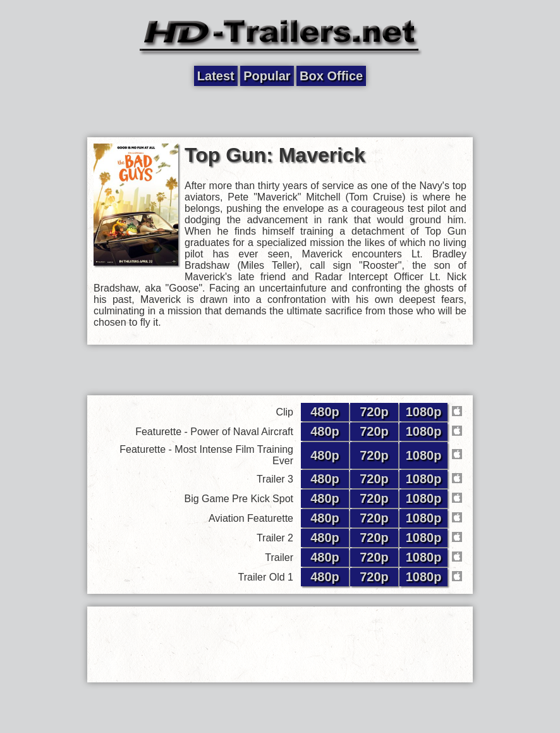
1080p (424, 412)
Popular (267, 76)
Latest (216, 76)
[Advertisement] (280, 112)
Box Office (331, 76)
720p (374, 412)
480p (325, 412)
